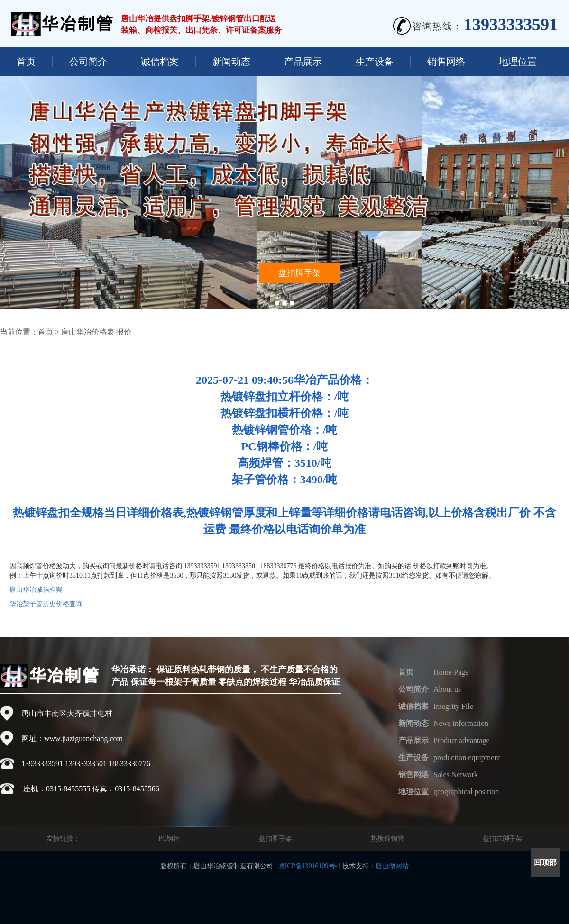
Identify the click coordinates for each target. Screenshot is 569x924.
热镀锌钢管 (387, 838)
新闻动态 (231, 62)
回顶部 (545, 862)
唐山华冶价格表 (88, 332)
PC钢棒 (169, 838)
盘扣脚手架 (275, 838)
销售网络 (446, 62)
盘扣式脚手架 (503, 838)
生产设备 (375, 62)
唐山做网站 (392, 866)
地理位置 (518, 62)
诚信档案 (160, 62)
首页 (26, 62)
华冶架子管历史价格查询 (46, 604)
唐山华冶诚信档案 (36, 590)
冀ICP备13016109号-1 (309, 866)
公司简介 (88, 62)
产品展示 (303, 62)
